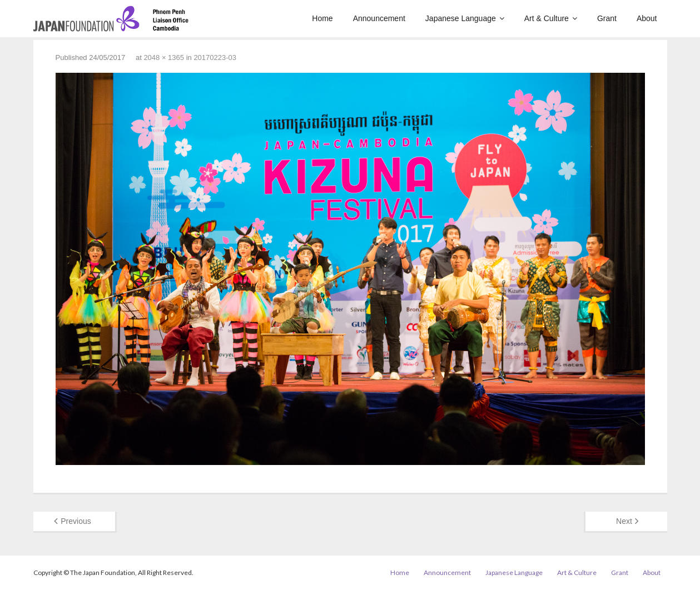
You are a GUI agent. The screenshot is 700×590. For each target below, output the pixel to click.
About (652, 572)
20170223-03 (215, 57)
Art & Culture (577, 572)
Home (400, 572)
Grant (620, 572)
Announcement (447, 572)
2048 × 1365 (164, 57)
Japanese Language (514, 572)
